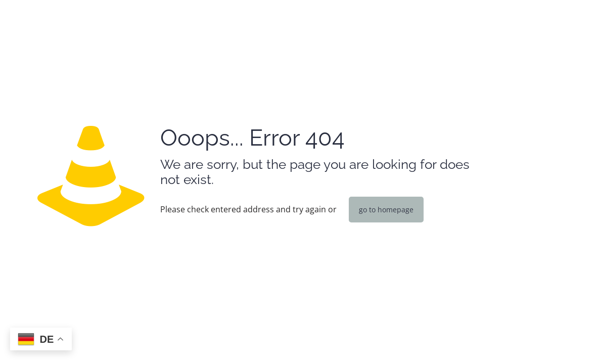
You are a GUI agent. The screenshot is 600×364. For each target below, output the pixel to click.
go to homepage (386, 210)
